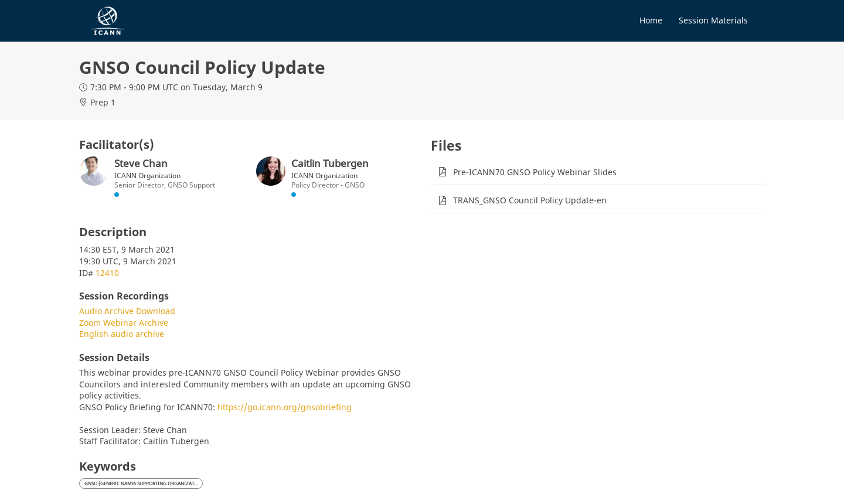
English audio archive (122, 334)
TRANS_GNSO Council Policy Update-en (530, 200)
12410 (107, 273)
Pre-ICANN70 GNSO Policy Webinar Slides (535, 172)
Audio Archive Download (127, 311)
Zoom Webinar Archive (124, 323)
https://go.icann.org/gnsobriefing (285, 407)
